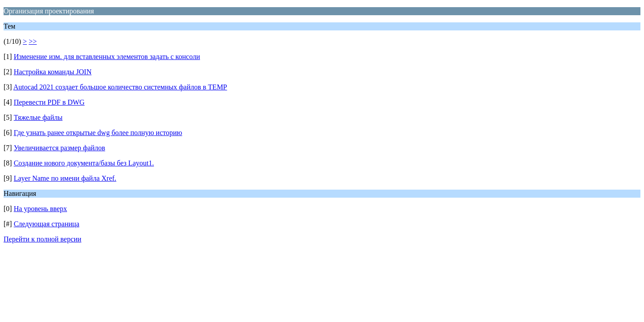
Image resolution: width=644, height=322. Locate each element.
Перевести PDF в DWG (49, 102)
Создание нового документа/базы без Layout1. (84, 163)
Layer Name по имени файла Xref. (65, 178)
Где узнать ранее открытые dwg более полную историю (98, 133)
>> (33, 41)
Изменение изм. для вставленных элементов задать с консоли (107, 57)
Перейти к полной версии (42, 239)
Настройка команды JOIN (53, 72)
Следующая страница (47, 224)
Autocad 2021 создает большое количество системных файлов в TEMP (120, 87)
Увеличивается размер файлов (59, 148)
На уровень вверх (40, 209)
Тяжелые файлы (38, 117)
